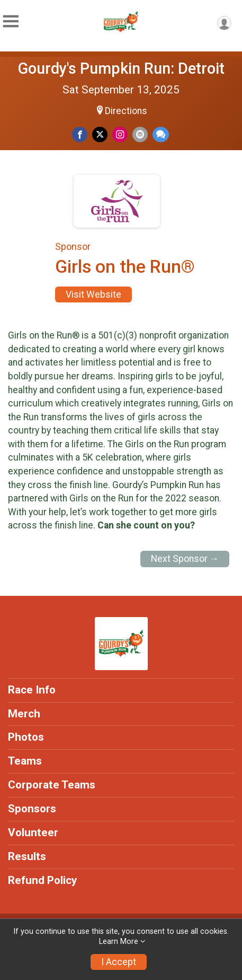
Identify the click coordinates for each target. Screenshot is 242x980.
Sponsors (32, 809)
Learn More (119, 942)
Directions (126, 111)
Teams (25, 761)
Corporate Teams (52, 785)
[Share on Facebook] (80, 135)
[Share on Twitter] (100, 135)
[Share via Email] (140, 135)
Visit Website (93, 294)
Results (27, 856)
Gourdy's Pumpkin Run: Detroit (121, 68)
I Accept (119, 962)
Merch (24, 714)
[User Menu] (224, 23)
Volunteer (33, 832)
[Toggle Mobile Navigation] (11, 21)
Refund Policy (42, 880)
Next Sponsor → (185, 559)
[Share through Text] (161, 135)
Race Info (32, 690)
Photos (26, 737)
